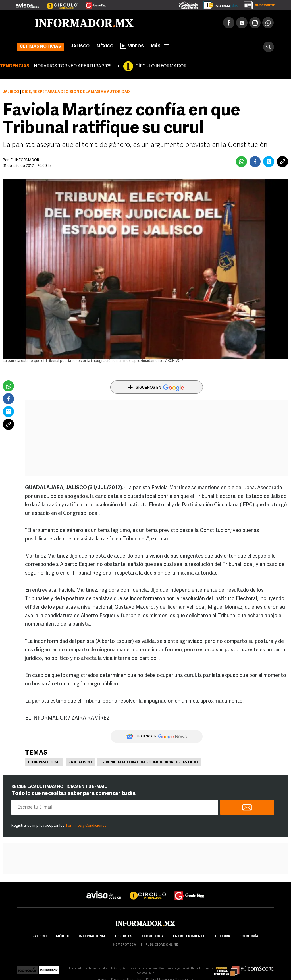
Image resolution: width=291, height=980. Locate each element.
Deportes (124, 936)
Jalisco (80, 46)
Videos (132, 46)
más (160, 46)
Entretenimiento (189, 936)
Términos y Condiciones (86, 826)
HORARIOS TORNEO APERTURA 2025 (73, 66)
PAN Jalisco (80, 763)
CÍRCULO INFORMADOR (161, 66)
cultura (223, 936)
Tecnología (153, 936)
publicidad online (162, 945)
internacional (92, 936)
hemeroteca (124, 945)
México (105, 46)
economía (249, 936)
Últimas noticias (40, 47)
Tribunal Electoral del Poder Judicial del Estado (149, 763)
